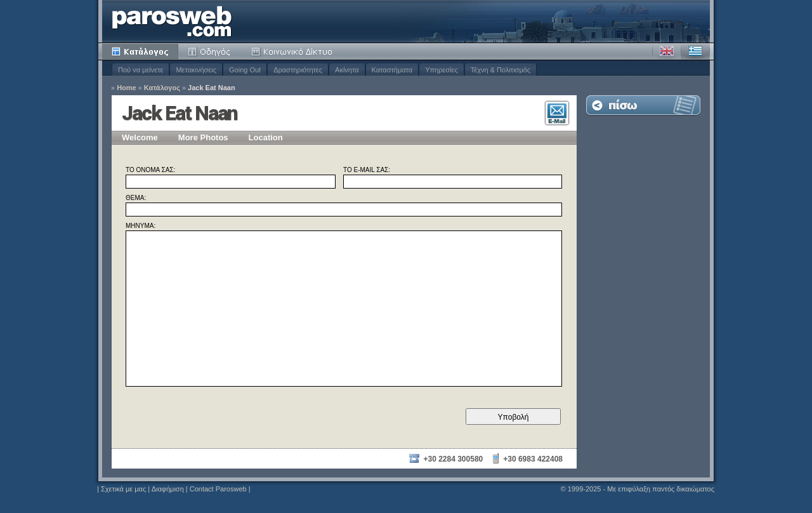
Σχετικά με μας (123, 489)
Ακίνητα (347, 70)
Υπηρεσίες (442, 70)
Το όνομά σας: (150, 170)
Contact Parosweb (218, 489)
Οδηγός (210, 51)
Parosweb (172, 21)
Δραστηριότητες (298, 70)
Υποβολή (514, 417)
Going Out (245, 70)
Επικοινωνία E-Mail (557, 113)
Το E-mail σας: (367, 170)
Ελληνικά (695, 51)
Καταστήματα (392, 70)
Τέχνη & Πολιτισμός (501, 70)
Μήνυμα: (141, 226)
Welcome (140, 137)
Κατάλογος (140, 51)
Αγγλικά (667, 51)
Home (127, 88)
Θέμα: (136, 198)
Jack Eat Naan (212, 88)
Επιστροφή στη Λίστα (643, 105)
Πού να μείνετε (141, 70)
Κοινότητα (294, 51)
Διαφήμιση (168, 489)
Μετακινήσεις (196, 70)
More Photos (203, 137)
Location (266, 137)
